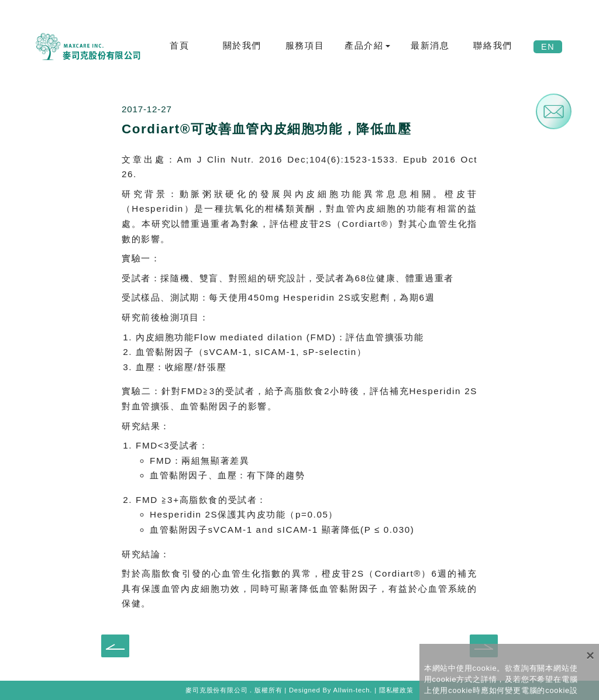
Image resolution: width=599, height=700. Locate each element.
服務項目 (305, 45)
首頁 (179, 45)
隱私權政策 (396, 690)
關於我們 (242, 45)
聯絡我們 (493, 45)
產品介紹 (364, 45)
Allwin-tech (351, 690)
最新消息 (430, 45)
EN (548, 47)
